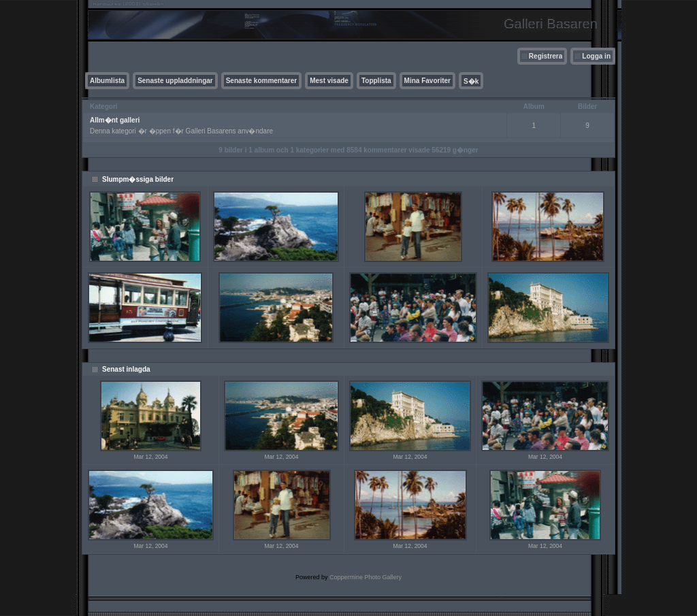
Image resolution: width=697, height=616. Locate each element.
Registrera (546, 56)
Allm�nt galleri (115, 120)
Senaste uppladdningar (175, 81)
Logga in (596, 56)
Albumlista (107, 81)
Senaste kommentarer (262, 81)
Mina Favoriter (427, 81)
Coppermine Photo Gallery (366, 577)
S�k (471, 81)
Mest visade (329, 81)
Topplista (376, 81)
